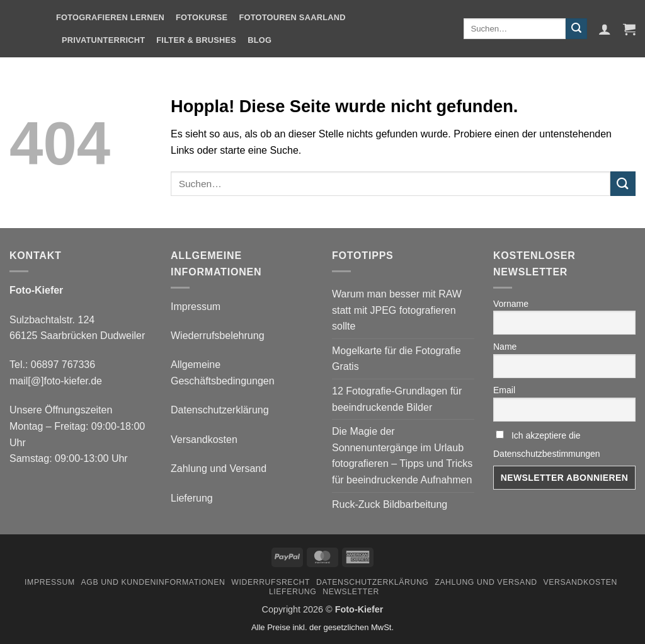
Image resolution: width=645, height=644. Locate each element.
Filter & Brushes (196, 40)
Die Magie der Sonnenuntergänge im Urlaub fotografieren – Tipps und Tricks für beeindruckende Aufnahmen (402, 456)
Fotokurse (202, 17)
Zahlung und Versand (219, 469)
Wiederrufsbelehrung (218, 336)
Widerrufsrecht (271, 582)
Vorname (511, 304)
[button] (605, 29)
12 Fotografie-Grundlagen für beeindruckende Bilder (397, 399)
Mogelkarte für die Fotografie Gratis (397, 359)
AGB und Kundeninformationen (153, 582)
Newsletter (351, 592)
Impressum (196, 307)
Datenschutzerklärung (220, 410)
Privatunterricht (103, 40)
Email (504, 390)
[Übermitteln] (576, 29)
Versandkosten (204, 440)
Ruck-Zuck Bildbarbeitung (390, 504)
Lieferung (192, 498)
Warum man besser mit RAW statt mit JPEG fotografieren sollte (397, 310)
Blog (260, 40)
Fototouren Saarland (292, 17)
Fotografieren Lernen (110, 17)
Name (505, 347)
